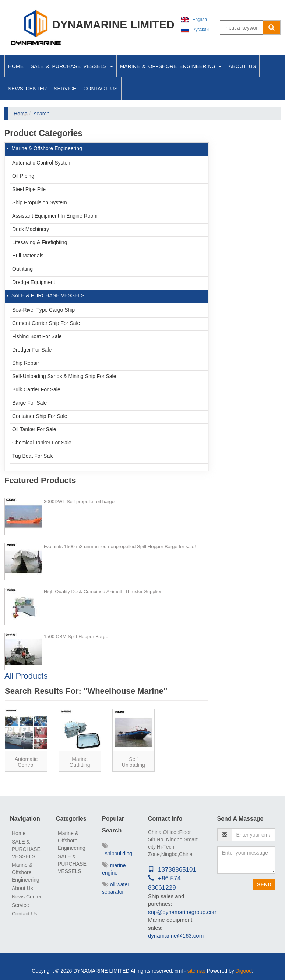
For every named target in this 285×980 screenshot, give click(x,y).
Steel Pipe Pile (29, 189)
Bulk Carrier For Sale (36, 389)
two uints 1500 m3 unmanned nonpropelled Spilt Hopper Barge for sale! (120, 546)
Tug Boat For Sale (33, 456)
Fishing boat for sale (37, 336)
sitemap (196, 971)
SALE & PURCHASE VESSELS (72, 66)
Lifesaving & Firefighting (40, 242)
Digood (244, 971)
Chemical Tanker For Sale (42, 443)
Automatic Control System (42, 163)
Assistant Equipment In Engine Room (55, 216)
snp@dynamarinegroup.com (183, 912)
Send (264, 884)
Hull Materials (28, 256)
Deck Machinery (31, 229)
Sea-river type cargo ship (43, 310)
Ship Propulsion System (40, 202)
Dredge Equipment (34, 282)
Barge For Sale (29, 403)
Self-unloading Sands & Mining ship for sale (64, 376)
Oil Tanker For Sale (34, 429)
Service (65, 89)
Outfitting (22, 269)
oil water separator (116, 888)
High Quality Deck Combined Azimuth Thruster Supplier (103, 591)
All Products (26, 676)
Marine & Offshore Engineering (171, 66)
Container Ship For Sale (40, 416)
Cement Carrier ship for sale (46, 323)
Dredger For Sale (32, 350)
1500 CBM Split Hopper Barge (76, 636)
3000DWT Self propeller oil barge (79, 501)
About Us (242, 66)
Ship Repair (26, 363)
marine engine (114, 869)
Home (16, 66)
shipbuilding (117, 850)
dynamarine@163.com (176, 936)
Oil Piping (23, 176)
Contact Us (100, 89)
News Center (27, 89)
